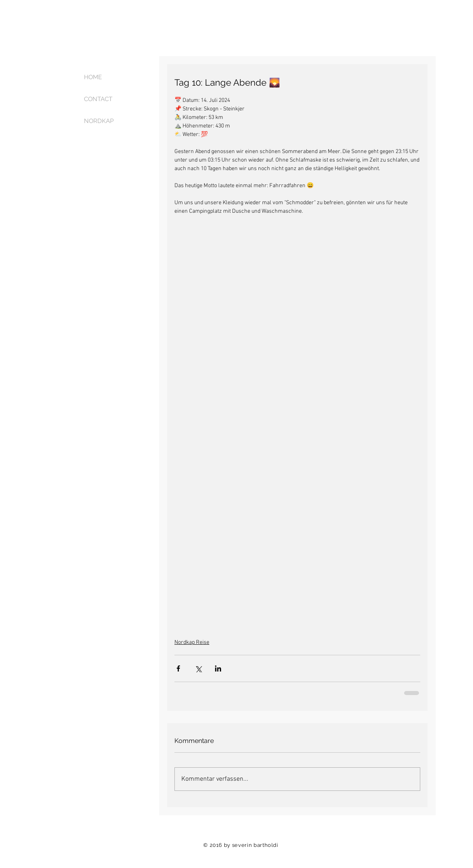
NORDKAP (99, 121)
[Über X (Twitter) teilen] (198, 668)
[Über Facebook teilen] (178, 668)
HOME (93, 77)
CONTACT (98, 99)
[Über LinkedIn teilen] (218, 668)
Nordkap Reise (192, 642)
